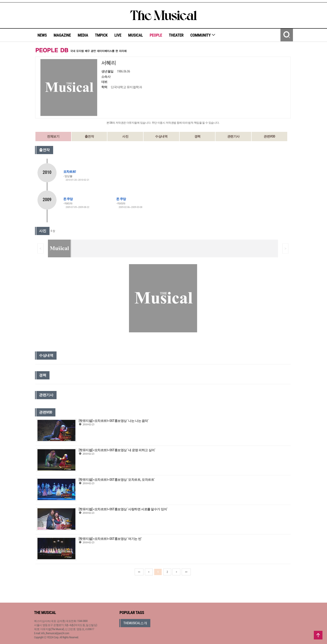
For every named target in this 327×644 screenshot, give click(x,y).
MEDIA (83, 35)
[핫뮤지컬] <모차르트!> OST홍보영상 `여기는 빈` (110, 539)
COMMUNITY (203, 35)
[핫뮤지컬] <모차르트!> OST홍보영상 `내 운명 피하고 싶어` (117, 450)
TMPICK (101, 35)
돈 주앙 (68, 199)
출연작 (89, 136)
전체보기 (53, 136)
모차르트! (70, 172)
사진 (125, 136)
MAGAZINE (62, 35)
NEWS (42, 35)
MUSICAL (135, 35)
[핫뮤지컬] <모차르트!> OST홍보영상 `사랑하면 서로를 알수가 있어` (123, 509)
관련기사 (233, 136)
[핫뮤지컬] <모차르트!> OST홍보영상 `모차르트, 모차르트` (117, 480)
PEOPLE (156, 35)
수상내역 (161, 136)
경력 (197, 136)
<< (139, 572)
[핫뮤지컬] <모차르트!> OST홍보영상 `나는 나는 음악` (114, 421)
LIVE (118, 35)
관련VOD (269, 136)
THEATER (176, 35)
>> (186, 572)
